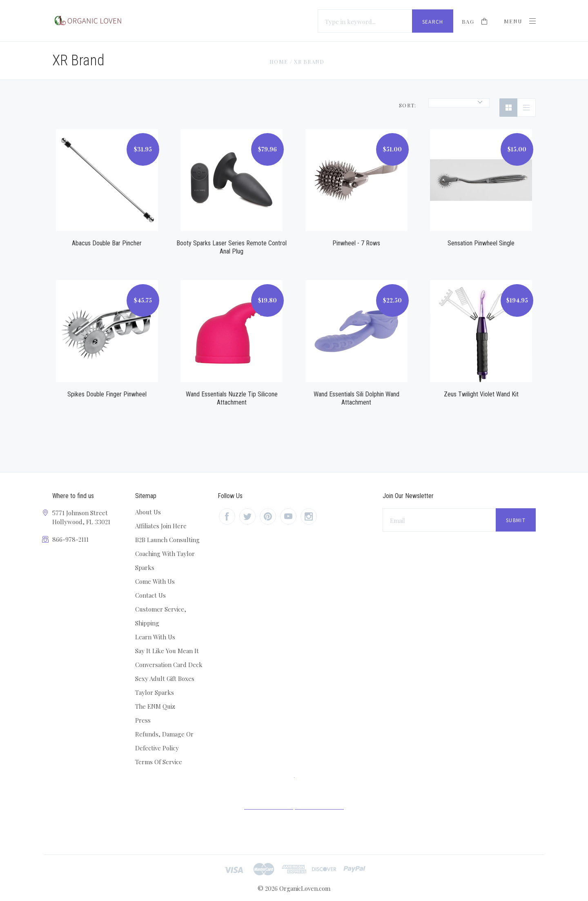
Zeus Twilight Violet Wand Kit (481, 394)
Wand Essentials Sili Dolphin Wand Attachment (356, 398)
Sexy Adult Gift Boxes (165, 679)
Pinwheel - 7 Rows (356, 243)
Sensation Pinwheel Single (481, 243)
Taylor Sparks (155, 692)
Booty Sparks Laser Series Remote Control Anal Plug (232, 247)
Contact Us (150, 595)
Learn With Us (155, 637)
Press (143, 720)
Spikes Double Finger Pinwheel (107, 394)
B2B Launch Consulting (167, 540)
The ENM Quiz (155, 706)
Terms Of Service (159, 762)
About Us (148, 512)
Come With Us (155, 581)
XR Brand (309, 61)
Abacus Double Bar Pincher (107, 243)
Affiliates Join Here (161, 526)
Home (279, 61)
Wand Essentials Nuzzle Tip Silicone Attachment (232, 398)
